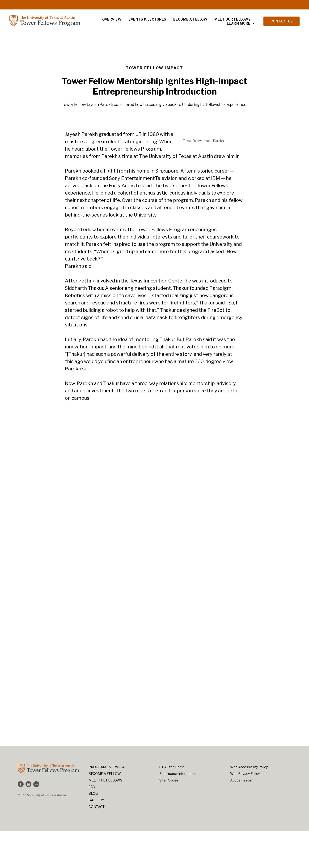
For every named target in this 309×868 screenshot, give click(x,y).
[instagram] (28, 784)
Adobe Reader (241, 780)
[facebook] (21, 784)
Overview (112, 19)
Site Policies (169, 780)
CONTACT (97, 807)
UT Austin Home (172, 767)
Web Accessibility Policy (249, 767)
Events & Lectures (147, 19)
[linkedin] (36, 784)
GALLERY (96, 800)
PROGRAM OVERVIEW (107, 767)
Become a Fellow (190, 19)
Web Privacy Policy (245, 774)
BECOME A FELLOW (105, 774)
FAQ (92, 787)
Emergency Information (178, 774)
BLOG (93, 793)
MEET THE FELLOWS (105, 780)
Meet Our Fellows (232, 19)
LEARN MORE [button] (239, 23)
